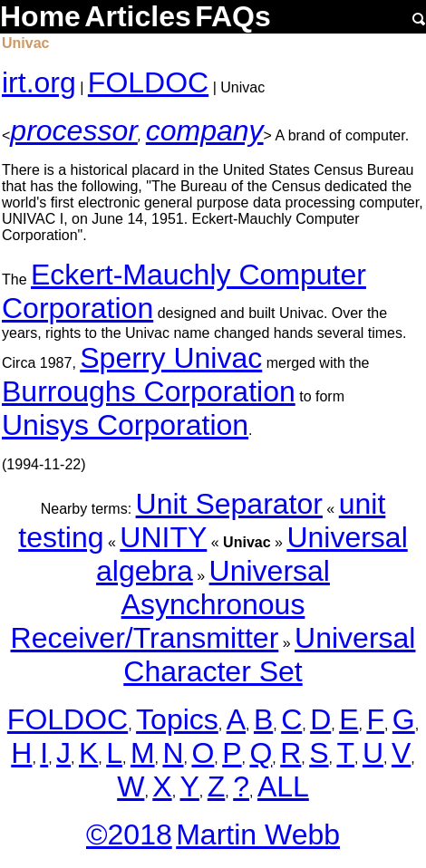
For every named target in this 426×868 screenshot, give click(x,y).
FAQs (233, 16)
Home (40, 16)
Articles (137, 16)
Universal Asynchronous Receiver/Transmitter (170, 604)
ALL (283, 786)
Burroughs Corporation (149, 391)
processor (74, 130)
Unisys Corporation (125, 425)
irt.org (39, 82)
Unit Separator (229, 504)
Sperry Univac (171, 358)
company (205, 130)
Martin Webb (258, 834)
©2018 (129, 834)
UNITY (163, 537)
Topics (177, 719)
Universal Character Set (269, 655)
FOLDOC (148, 82)
